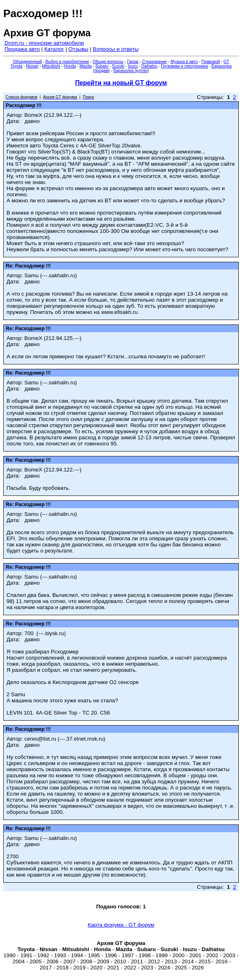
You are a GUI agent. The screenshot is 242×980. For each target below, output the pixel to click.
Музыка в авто (184, 62)
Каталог (54, 49)
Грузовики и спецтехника (184, 66)
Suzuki (118, 66)
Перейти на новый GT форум (121, 83)
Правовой (210, 62)
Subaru (102, 66)
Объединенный (27, 62)
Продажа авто (22, 49)
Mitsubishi (51, 66)
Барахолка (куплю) (131, 71)
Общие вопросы (108, 62)
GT (227, 62)
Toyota (16, 66)
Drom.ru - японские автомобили (44, 43)
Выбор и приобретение (67, 62)
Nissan (32, 66)
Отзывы (78, 49)
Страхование (155, 62)
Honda (70, 66)
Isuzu (133, 66)
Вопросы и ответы (116, 49)
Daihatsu (149, 66)
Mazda (86, 66)
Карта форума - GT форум (121, 925)
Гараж (133, 62)
